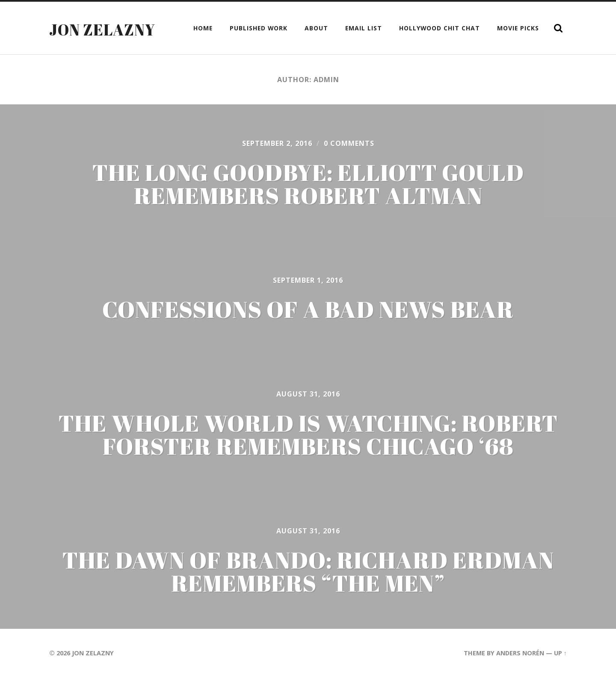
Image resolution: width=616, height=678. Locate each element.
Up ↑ (560, 653)
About (316, 28)
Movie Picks (518, 28)
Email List (364, 28)
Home (203, 28)
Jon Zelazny (102, 30)
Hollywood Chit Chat (440, 28)
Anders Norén (520, 653)
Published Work (259, 28)
